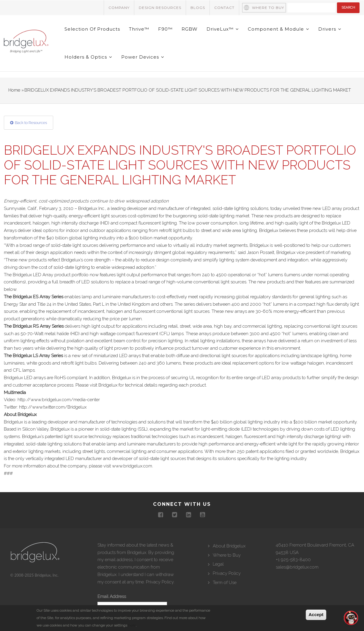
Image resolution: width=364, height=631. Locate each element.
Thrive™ (139, 29)
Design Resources (160, 8)
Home (14, 90)
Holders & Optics (89, 57)
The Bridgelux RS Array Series (34, 326)
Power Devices (143, 57)
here (132, 625)
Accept (316, 614)
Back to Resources (31, 123)
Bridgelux (108, 385)
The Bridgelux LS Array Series (33, 356)
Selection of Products (93, 29)
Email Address (112, 597)
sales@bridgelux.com (297, 567)
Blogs (198, 8)
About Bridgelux (229, 546)
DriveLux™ (223, 29)
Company (119, 8)
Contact (224, 8)
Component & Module (279, 29)
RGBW (190, 29)
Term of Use (225, 583)
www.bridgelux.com (132, 466)
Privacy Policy (160, 582)
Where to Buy (268, 8)
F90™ (166, 29)
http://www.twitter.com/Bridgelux (53, 407)
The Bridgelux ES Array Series (34, 297)
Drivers (330, 29)
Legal (218, 564)
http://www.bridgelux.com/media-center (59, 400)
